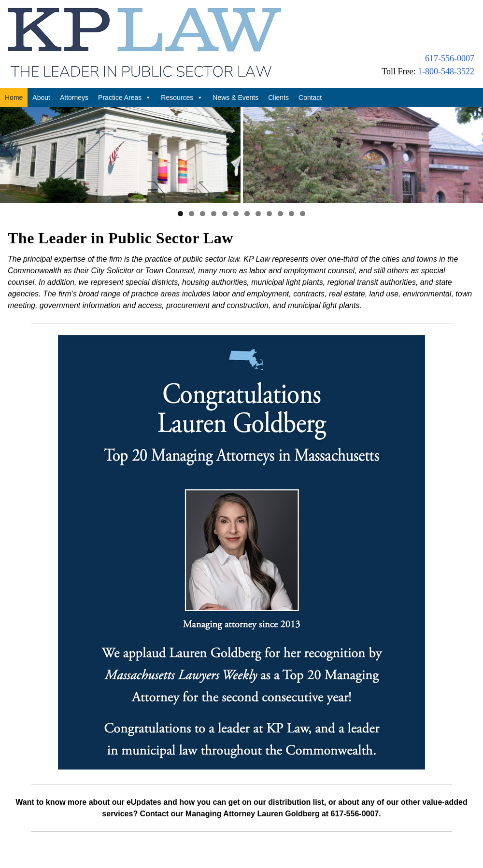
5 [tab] (225, 191)
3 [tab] (203, 191)
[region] (241, 144)
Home (14, 98)
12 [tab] (303, 191)
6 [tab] (236, 191)
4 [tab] (214, 191)
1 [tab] (180, 191)
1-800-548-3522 (446, 71)
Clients (278, 98)
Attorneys (74, 98)
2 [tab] (192, 191)
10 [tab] (280, 191)
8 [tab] (258, 191)
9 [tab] (269, 191)
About (41, 98)
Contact (310, 98)
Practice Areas (125, 98)
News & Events (235, 98)
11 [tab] (291, 191)
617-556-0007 (450, 58)
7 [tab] (247, 191)
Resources (182, 98)
